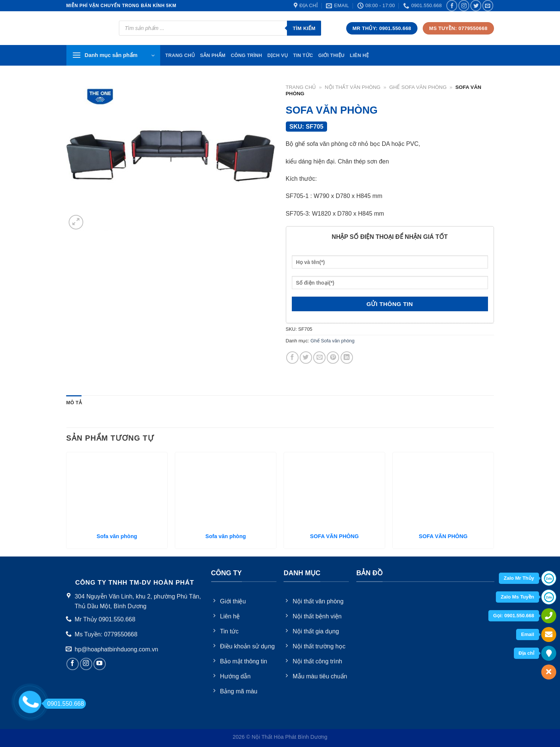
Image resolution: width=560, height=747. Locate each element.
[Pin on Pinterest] (333, 358)
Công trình (246, 55)
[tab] (74, 403)
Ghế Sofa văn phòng (418, 87)
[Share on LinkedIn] (347, 358)
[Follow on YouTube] (100, 664)
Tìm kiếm (304, 28)
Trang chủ (301, 87)
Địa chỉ (526, 653)
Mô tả (74, 403)
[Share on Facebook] (292, 358)
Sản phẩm (213, 55)
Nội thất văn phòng (353, 87)
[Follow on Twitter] (476, 5)
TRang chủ (180, 55)
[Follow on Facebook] (452, 5)
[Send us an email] (488, 5)
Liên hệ (359, 55)
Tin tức (303, 55)
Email (528, 634)
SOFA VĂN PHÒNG (335, 536)
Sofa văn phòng (117, 536)
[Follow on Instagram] (464, 5)
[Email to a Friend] (319, 358)
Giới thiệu (331, 55)
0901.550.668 (64, 704)
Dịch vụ (278, 55)
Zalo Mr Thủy (519, 578)
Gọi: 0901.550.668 (514, 616)
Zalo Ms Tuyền (517, 597)
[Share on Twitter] (306, 358)
